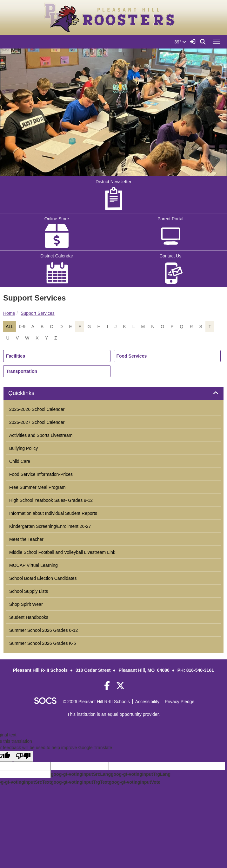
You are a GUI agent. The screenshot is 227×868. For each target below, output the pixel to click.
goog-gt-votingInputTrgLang (141, 774)
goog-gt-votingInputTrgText (80, 782)
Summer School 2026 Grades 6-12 (43, 630)
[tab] (113, 393)
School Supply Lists (29, 591)
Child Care (20, 461)
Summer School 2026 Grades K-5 (43, 643)
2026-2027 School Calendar (37, 422)
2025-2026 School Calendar (37, 409)
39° (180, 42)
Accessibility (147, 702)
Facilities (16, 356)
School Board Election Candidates (43, 578)
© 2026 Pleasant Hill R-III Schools (96, 702)
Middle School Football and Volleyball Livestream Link (62, 552)
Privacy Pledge (180, 702)
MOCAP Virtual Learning (33, 565)
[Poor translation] (23, 756)
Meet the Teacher (26, 539)
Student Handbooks (29, 617)
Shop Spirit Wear (26, 604)
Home (9, 313)
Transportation (22, 371)
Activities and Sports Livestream (41, 435)
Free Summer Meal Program (37, 487)
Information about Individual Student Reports (53, 513)
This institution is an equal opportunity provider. (114, 714)
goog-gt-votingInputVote (135, 782)
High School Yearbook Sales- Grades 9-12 (51, 500)
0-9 (22, 327)
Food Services (132, 356)
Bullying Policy (23, 448)
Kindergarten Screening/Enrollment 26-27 (50, 526)
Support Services (38, 313)
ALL (10, 327)
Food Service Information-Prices (41, 474)
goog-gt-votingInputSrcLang (81, 774)
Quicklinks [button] (28, 393)
